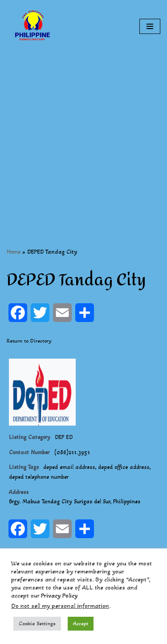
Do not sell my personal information (60, 606)
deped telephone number (39, 477)
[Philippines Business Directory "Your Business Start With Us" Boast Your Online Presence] (33, 26)
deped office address (124, 467)
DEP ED (64, 437)
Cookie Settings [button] (37, 623)
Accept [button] (81, 623)
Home (14, 252)
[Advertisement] (83, 136)
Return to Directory (29, 341)
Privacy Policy (59, 596)
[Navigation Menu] (150, 26)
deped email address (69, 467)
